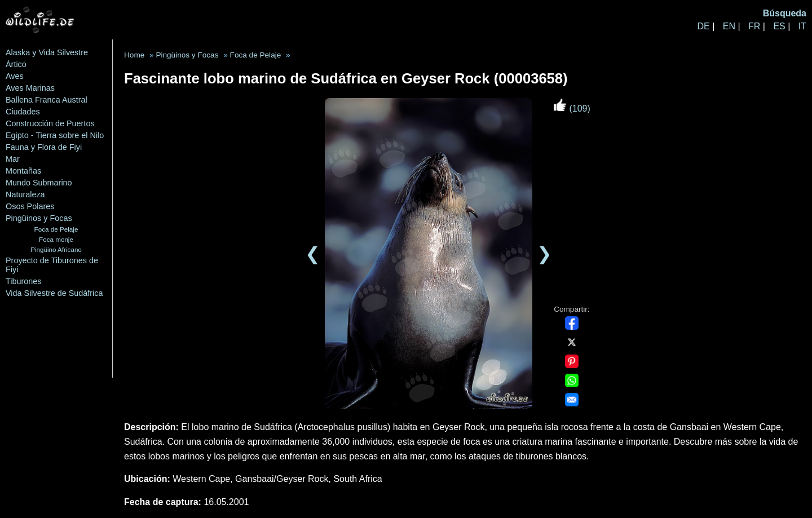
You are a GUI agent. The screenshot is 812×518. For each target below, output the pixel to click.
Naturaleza (25, 194)
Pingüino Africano (56, 249)
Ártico (16, 64)
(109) (572, 109)
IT (802, 26)
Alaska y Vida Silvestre (47, 52)
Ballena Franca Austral (47, 100)
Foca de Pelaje (56, 229)
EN (729, 26)
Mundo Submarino (39, 183)
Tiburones (23, 281)
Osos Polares (30, 206)
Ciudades (23, 112)
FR (754, 26)
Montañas (23, 171)
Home (134, 55)
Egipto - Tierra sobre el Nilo (55, 135)
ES (779, 26)
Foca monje (56, 239)
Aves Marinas (30, 88)
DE (703, 26)
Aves (15, 76)
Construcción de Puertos (50, 123)
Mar (13, 159)
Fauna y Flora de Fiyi (44, 147)
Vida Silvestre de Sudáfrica (54, 293)
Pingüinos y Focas (39, 218)
